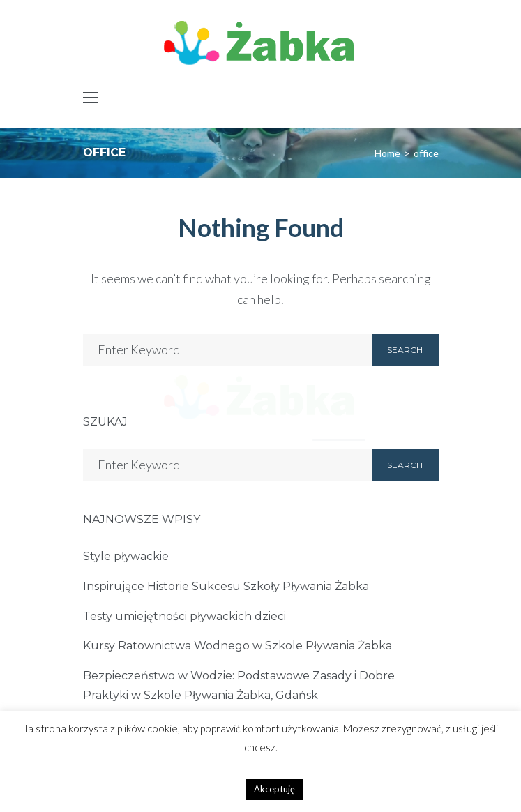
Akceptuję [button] (274, 789)
